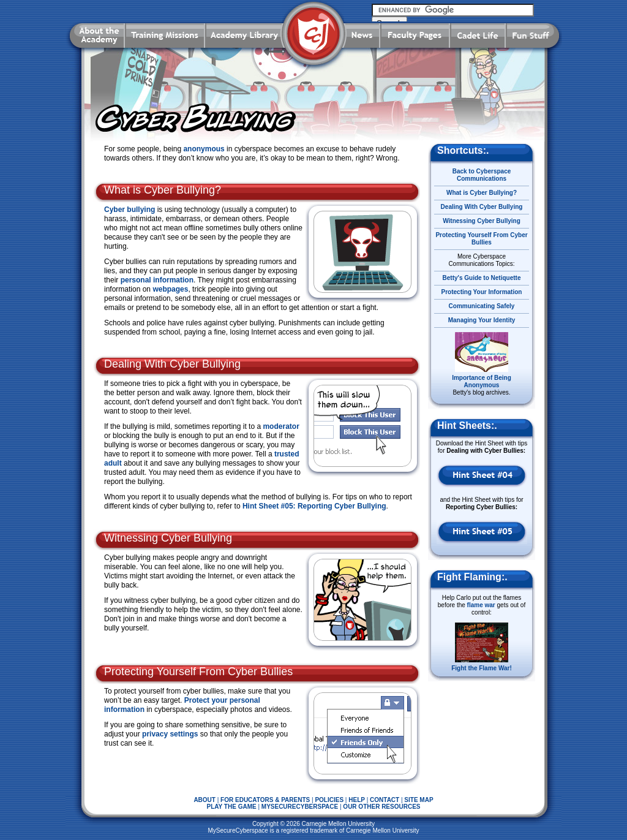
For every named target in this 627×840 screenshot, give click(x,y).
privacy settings (170, 734)
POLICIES (329, 800)
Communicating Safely (482, 306)
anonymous (204, 149)
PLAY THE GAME (232, 807)
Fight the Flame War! (482, 668)
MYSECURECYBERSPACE (300, 807)
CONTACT (385, 800)
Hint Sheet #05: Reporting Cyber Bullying (314, 506)
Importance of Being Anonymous (482, 381)
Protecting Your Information (482, 292)
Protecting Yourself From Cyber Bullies (481, 239)
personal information (157, 280)
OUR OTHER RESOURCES (381, 807)
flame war (481, 605)
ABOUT (205, 800)
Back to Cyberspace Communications (482, 175)
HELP (357, 800)
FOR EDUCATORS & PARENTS (265, 800)
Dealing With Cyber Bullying (482, 207)
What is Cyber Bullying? (482, 193)
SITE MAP (419, 800)
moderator (281, 426)
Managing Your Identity (482, 320)
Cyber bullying (130, 210)
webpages (170, 289)
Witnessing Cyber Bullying (482, 221)
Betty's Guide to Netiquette (482, 278)
